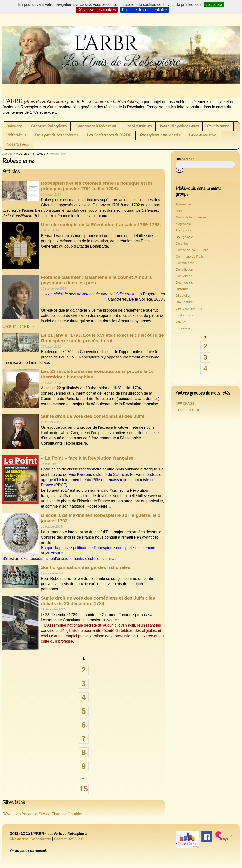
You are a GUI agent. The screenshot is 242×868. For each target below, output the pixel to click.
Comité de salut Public (192, 250)
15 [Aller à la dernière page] (84, 789)
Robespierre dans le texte (160, 135)
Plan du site (19, 839)
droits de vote (186, 315)
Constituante (185, 263)
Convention (184, 276)
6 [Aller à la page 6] (84, 725)
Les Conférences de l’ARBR (109, 135)
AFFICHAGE (185, 403)
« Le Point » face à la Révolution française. (88, 458)
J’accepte (214, 4)
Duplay (181, 322)
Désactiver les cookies (97, 10)
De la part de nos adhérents (57, 135)
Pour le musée (218, 126)
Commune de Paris (190, 256)
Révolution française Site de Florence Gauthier (42, 814)
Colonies (182, 243)
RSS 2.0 (76, 839)
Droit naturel (185, 302)
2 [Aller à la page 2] (84, 670)
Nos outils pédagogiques (179, 126)
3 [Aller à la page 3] (84, 684)
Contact (60, 839)
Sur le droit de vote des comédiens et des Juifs (93, 416)
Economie (183, 328)
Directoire (183, 296)
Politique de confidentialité (145, 10)
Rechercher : (186, 159)
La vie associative (202, 135)
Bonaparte (183, 230)
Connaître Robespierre (49, 126)
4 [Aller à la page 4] (84, 697)
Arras (180, 211)
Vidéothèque (16, 135)
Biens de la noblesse (191, 217)
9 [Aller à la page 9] (84, 766)
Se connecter (41, 839)
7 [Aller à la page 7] (84, 739)
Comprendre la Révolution (96, 126)
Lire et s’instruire (138, 126)
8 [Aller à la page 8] (84, 752)
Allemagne (183, 204)
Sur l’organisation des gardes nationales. (86, 567)
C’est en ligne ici (17, 326)
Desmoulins (184, 283)
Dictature (182, 289)
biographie (183, 224)
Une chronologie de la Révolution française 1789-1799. (101, 225)
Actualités (14, 126)
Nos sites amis (17, 144)
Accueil (7, 154)
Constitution (184, 269)
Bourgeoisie (184, 237)
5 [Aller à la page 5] (84, 711)
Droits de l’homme (189, 309)
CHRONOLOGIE (188, 410)
